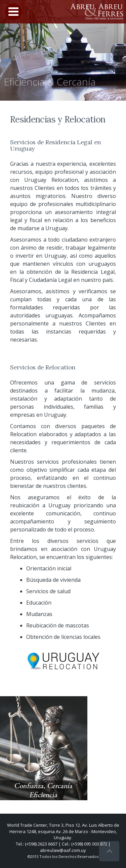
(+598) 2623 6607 (41, 844)
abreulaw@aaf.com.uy (63, 850)
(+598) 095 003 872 (89, 844)
